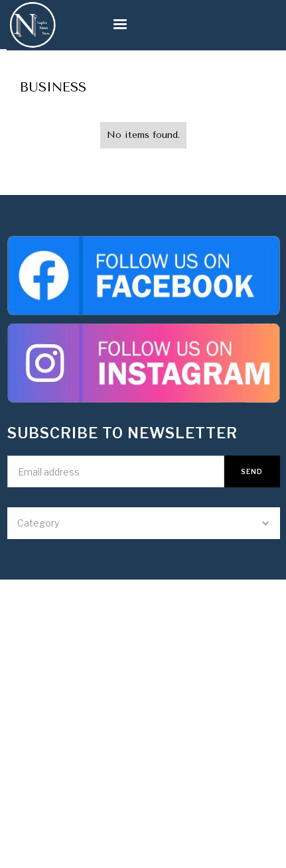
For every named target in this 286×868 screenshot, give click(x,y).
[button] (100, 25)
